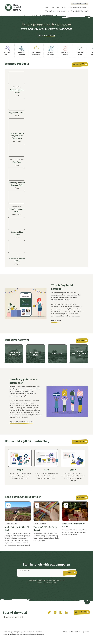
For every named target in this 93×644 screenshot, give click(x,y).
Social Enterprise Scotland (31, 632)
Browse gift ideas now (47, 36)
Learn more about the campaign (21, 422)
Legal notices (86, 632)
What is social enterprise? (78, 11)
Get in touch (80, 612)
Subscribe (69, 573)
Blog (53, 8)
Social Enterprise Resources (78, 8)
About (47, 8)
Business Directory (79, 4)
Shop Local (61, 11)
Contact (64, 8)
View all (81, 341)
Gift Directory (49, 11)
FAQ (58, 8)
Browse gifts (78, 64)
